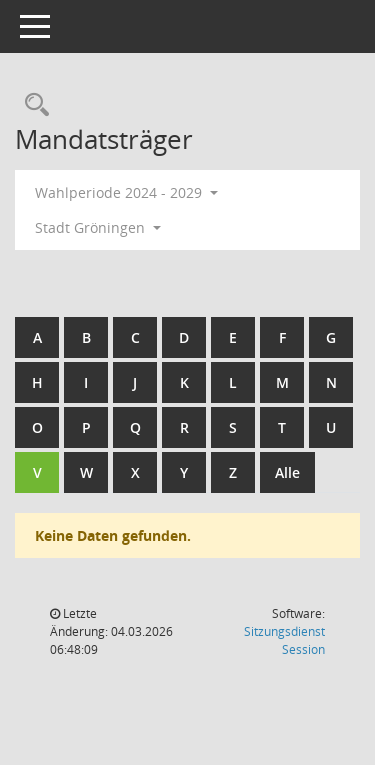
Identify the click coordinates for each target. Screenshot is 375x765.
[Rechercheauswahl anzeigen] (32, 105)
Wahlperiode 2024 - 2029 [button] (126, 192)
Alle (287, 472)
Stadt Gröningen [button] (98, 227)
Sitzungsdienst (284, 640)
